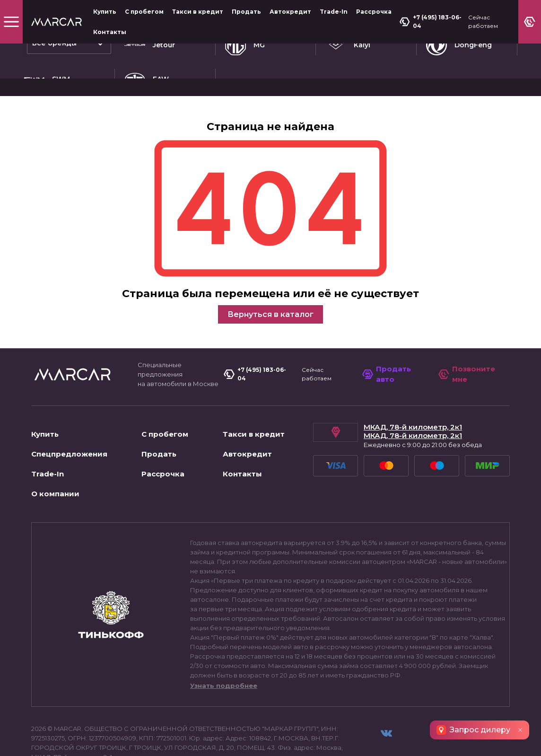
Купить (105, 12)
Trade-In (334, 12)
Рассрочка (374, 12)
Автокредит (290, 12)
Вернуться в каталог (270, 286)
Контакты (110, 32)
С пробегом (144, 12)
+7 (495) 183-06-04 (432, 22)
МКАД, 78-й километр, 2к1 (413, 399)
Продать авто (388, 345)
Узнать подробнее (224, 657)
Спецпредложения (69, 426)
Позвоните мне (468, 345)
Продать (246, 12)
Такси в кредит (198, 12)
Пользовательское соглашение (87, 739)
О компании (55, 465)
